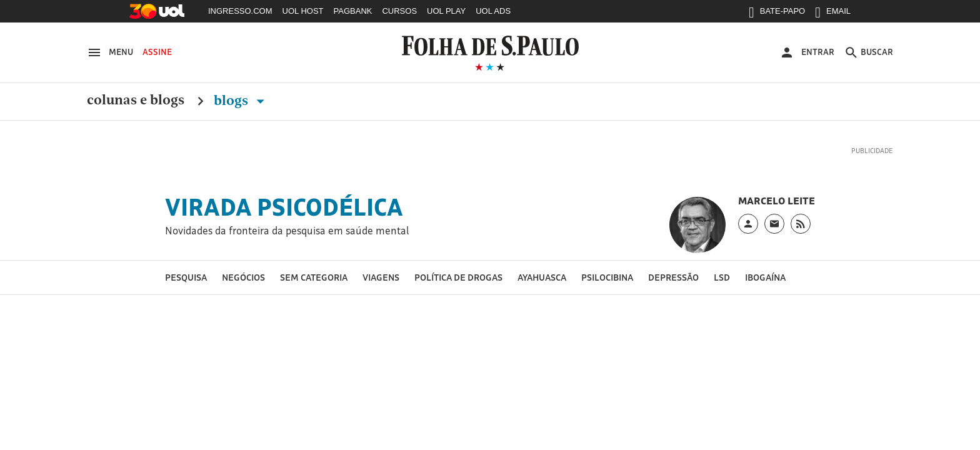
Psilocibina (607, 277)
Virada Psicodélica (284, 207)
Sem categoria (314, 277)
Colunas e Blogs (136, 101)
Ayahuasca (542, 277)
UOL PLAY (446, 11)
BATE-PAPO (777, 14)
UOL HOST (303, 11)
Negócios (243, 277)
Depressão (673, 277)
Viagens (381, 277)
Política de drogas (458, 277)
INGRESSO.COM (240, 11)
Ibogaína (765, 277)
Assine (157, 52)
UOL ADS (493, 11)
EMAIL (833, 14)
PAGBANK (353, 11)
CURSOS (399, 11)
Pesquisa (186, 277)
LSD (722, 277)
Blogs (242, 101)
